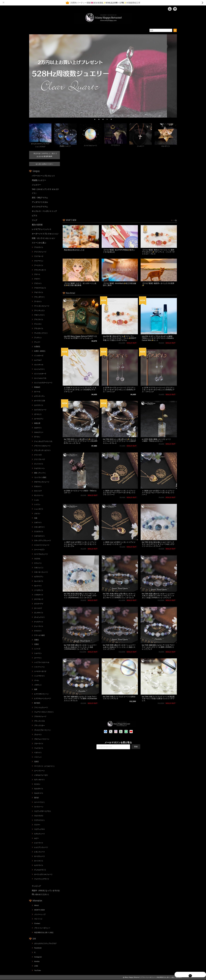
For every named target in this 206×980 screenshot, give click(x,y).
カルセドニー (39, 433)
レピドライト (39, 843)
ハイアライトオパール (42, 663)
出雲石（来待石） (40, 351)
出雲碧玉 (37, 347)
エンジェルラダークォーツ (43, 383)
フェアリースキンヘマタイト (44, 712)
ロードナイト (39, 861)
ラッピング (36, 886)
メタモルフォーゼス (41, 775)
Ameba (37, 962)
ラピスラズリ (39, 816)
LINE (36, 966)
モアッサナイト (39, 780)
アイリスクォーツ (40, 252)
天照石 (36, 645)
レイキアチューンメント (42, 229)
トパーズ (37, 649)
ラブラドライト (39, 820)
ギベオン (37, 437)
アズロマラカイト (40, 288)
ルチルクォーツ (39, 834)
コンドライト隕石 (40, 478)
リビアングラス (39, 829)
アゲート (37, 275)
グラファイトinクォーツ (42, 446)
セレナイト (38, 586)
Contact (37, 924)
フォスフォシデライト (42, 879)
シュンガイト (39, 509)
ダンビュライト (39, 617)
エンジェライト (39, 369)
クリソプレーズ (39, 460)
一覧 (175, 221)
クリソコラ (38, 455)
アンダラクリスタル (40, 202)
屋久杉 (36, 798)
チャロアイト (39, 622)
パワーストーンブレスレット (43, 176)
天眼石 (36, 640)
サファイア (38, 491)
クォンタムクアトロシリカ (43, 442)
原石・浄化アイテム (40, 198)
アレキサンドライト (41, 333)
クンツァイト (39, 464)
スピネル (37, 559)
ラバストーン (39, 807)
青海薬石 (37, 387)
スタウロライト (39, 536)
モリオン (37, 784)
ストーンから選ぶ (39, 243)
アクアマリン (39, 261)
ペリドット (38, 757)
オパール (37, 392)
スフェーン (38, 563)
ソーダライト (39, 590)
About (37, 906)
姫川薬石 (37, 703)
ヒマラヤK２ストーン (41, 694)
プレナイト (38, 735)
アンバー (37, 342)
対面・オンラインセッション (43, 238)
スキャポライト (39, 527)
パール (36, 681)
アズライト (38, 284)
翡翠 (36, 690)
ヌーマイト (38, 658)
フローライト (39, 744)
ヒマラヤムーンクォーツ (42, 699)
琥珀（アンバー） (40, 473)
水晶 (36, 518)
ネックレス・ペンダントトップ (44, 211)
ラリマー (37, 825)
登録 (136, 759)
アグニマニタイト (40, 270)
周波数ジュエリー (39, 181)
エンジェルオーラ (40, 374)
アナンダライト (39, 297)
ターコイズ (38, 608)
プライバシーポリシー (42, 928)
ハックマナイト (39, 676)
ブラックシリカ (39, 721)
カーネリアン (39, 419)
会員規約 (179, 978)
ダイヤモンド (39, 599)
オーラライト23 (40, 401)
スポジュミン (39, 568)
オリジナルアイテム (40, 207)
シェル (36, 500)
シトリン (37, 505)
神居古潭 (37, 423)
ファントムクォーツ (41, 708)
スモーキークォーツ (41, 572)
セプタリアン (39, 577)
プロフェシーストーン (42, 739)
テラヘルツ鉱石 (39, 636)
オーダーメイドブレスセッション (45, 234)
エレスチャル (39, 365)
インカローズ (39, 356)
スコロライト (39, 532)
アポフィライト (39, 315)
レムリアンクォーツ (41, 848)
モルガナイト (39, 789)
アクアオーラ (39, 257)
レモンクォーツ (39, 852)
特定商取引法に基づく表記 (44, 933)
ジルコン (37, 514)
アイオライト (39, 248)
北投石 (36, 762)
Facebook (38, 948)
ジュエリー (36, 185)
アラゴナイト (39, 329)
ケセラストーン (39, 469)
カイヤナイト (39, 405)
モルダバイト (39, 793)
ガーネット (38, 414)
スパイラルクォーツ (41, 554)
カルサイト (38, 428)
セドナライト (39, 866)
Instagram (38, 957)
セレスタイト (39, 581)
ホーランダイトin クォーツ (43, 875)
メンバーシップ (40, 915)
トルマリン (38, 654)
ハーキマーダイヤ (40, 672)
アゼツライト (39, 293)
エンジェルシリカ (40, 378)
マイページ (38, 919)
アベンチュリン (39, 311)
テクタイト (38, 631)
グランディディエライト (42, 451)
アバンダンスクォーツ (42, 306)
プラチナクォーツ (40, 717)
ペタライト (38, 753)
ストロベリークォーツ (42, 545)
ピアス (35, 216)
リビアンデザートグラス (42, 811)
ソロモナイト (39, 595)
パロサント (38, 685)
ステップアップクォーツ (42, 541)
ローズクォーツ (39, 857)
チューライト (39, 626)
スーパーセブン (39, 550)
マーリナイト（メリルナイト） (45, 766)
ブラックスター (39, 726)
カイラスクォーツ (40, 410)
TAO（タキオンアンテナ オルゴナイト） (45, 191)
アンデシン (38, 338)
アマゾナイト (39, 320)
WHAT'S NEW (40, 910)
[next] (174, 77)
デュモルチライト (40, 870)
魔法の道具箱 (37, 225)
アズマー (37, 279)
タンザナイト (39, 613)
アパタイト (38, 302)
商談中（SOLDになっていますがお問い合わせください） (46, 893)
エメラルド (38, 360)
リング (35, 220)
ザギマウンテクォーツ (42, 482)
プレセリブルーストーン (42, 730)
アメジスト (38, 324)
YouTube (38, 971)
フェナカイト (39, 748)
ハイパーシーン (39, 667)
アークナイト (39, 266)
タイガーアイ (39, 604)
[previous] (32, 77)
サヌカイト (38, 487)
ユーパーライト (39, 802)
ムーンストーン (39, 771)
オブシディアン (39, 396)
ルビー (36, 839)
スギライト (38, 523)
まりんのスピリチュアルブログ (45, 944)
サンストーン (39, 496)
